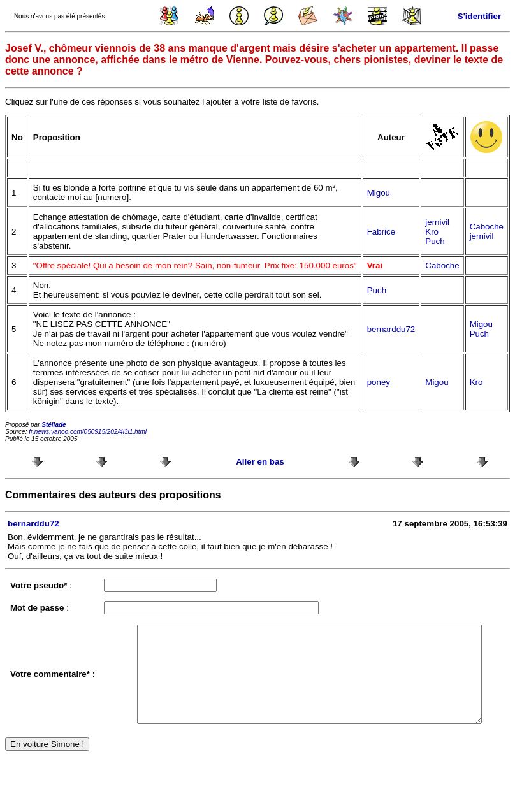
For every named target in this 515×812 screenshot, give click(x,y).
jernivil (437, 222)
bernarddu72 (391, 329)
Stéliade (54, 425)
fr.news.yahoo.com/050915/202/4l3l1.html (88, 432)
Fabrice (381, 232)
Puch (435, 241)
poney (379, 382)
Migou (379, 193)
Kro (432, 232)
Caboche (487, 227)
